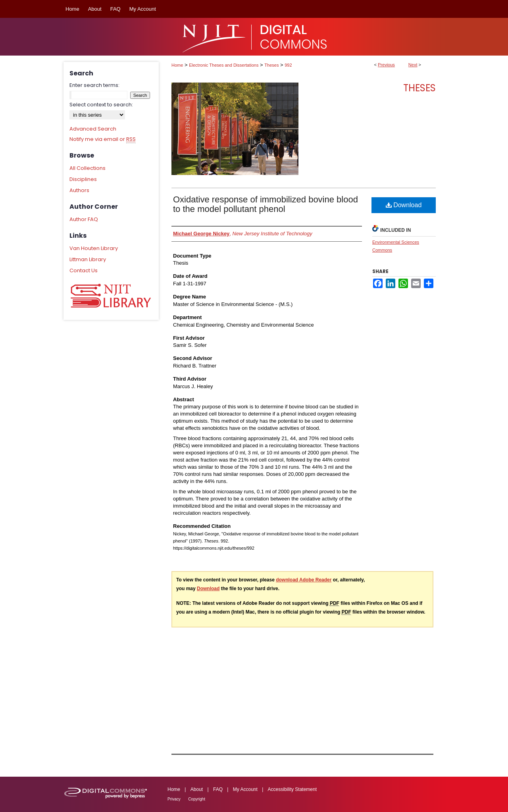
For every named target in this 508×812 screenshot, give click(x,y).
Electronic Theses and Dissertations (224, 65)
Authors (79, 190)
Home (177, 65)
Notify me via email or (103, 139)
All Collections (88, 168)
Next (413, 65)
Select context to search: (101, 105)
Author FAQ (84, 219)
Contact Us (84, 270)
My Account (245, 789)
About (197, 789)
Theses (271, 65)
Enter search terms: (94, 85)
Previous (386, 65)
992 (288, 65)
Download (404, 205)
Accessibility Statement (292, 789)
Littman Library (88, 259)
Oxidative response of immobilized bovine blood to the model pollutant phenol (266, 204)
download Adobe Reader (304, 580)
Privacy (174, 799)
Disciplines (83, 179)
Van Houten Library (94, 248)
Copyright (197, 799)
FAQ (218, 789)
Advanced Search (93, 129)
